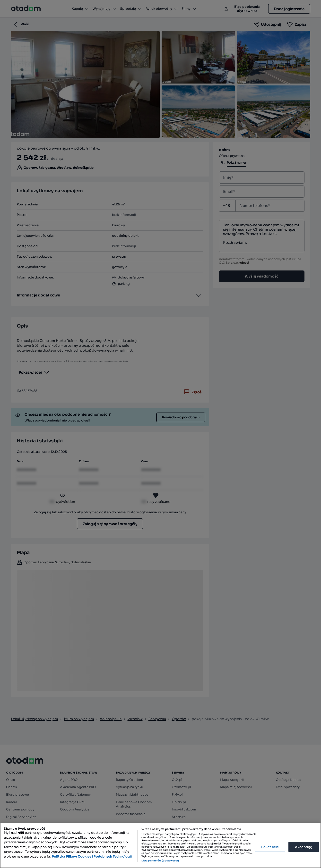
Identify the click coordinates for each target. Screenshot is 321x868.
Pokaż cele (270, 847)
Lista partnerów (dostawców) (160, 861)
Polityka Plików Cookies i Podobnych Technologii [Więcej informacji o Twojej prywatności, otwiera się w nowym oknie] (92, 856)
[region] (160, 845)
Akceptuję (304, 847)
